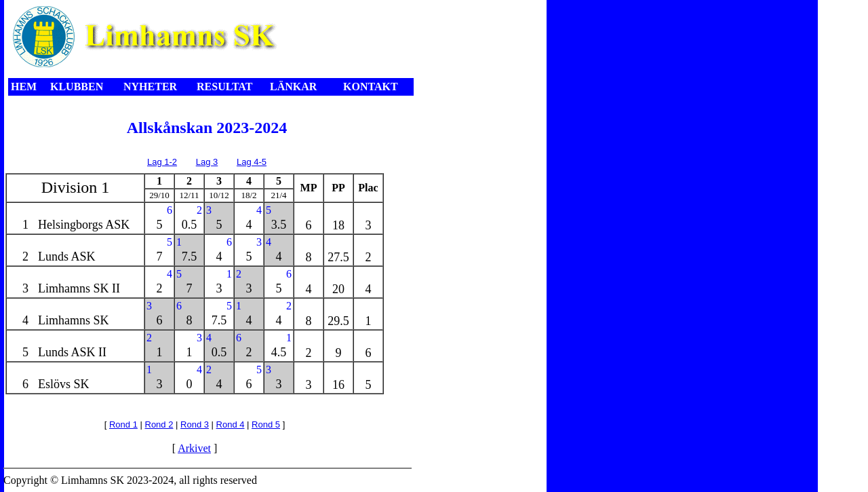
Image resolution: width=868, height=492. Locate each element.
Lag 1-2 (162, 162)
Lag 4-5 (252, 162)
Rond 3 (195, 424)
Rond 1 (123, 424)
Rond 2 (159, 424)
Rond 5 (266, 424)
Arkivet (194, 448)
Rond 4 (231, 424)
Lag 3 (207, 162)
